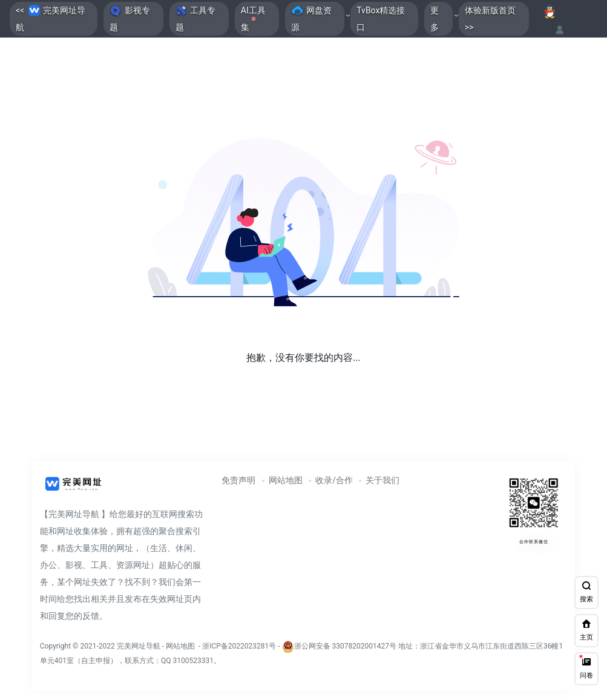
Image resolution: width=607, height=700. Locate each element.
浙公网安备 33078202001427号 (345, 646)
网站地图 (286, 480)
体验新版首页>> (490, 19)
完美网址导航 (139, 646)
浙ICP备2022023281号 (239, 646)
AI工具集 (253, 19)
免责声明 (238, 480)
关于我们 (382, 480)
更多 (435, 19)
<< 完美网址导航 (51, 18)
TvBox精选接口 (381, 19)
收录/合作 (334, 480)
